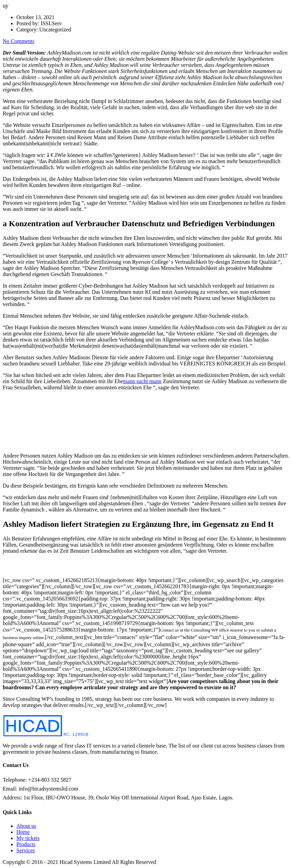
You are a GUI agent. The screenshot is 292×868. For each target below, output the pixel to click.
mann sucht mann (142, 381)
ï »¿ (54, 422)
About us (26, 826)
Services (26, 850)
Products (26, 844)
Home (23, 832)
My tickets (28, 838)
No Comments (19, 41)
